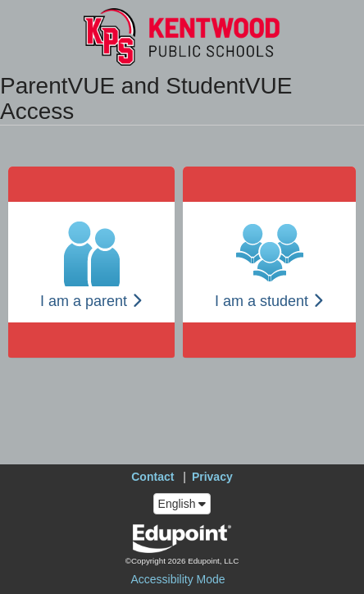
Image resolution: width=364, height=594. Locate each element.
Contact (152, 477)
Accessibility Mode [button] (177, 579)
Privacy (212, 477)
